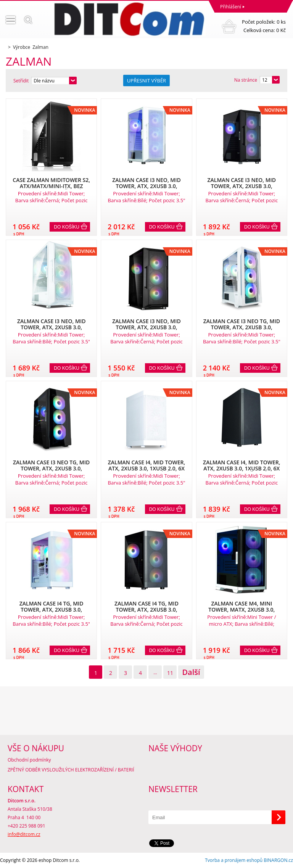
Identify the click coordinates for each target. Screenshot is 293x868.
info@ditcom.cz (24, 834)
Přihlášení (231, 7)
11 (170, 673)
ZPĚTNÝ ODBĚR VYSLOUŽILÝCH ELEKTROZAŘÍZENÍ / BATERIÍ (71, 770)
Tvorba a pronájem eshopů (234, 860)
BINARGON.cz (278, 860)
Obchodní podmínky (29, 760)
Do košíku (67, 227)
